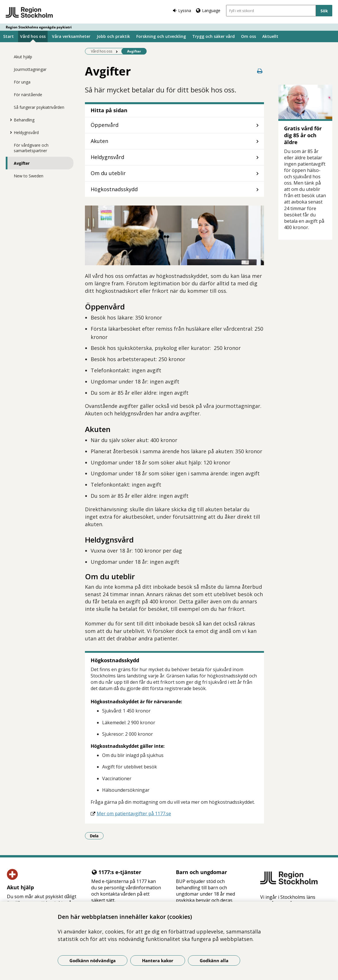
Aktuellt (270, 36)
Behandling (24, 120)
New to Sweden (29, 176)
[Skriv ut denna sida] (260, 71)
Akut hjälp (23, 57)
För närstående (28, 95)
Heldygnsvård (26, 132)
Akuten (100, 141)
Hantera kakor (158, 960)
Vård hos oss (33, 36)
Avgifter (22, 163)
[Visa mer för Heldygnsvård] (9, 132)
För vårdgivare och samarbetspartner (31, 148)
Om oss (248, 36)
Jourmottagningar (30, 69)
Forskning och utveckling (161, 36)
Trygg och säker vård (213, 36)
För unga (22, 82)
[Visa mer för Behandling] (9, 120)
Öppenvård (105, 125)
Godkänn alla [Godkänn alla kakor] (214, 960)
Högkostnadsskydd (114, 189)
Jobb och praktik (113, 36)
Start (8, 36)
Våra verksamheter (71, 36)
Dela (97, 836)
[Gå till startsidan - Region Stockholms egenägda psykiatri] (29, 13)
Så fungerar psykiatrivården (39, 107)
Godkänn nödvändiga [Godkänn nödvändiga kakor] (93, 960)
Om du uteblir (108, 173)
